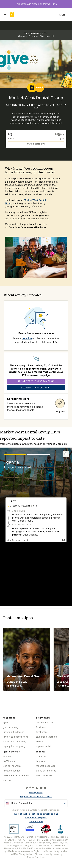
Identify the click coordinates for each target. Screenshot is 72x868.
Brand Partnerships (46, 771)
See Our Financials (13, 766)
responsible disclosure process (36, 796)
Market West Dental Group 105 (46, 106)
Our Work (8, 756)
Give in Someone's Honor (16, 737)
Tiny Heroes (42, 732)
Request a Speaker (46, 766)
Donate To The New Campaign (36, 381)
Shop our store (44, 775)
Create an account (45, 722)
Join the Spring (11, 727)
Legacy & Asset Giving (15, 746)
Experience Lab (44, 746)
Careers (7, 780)
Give (6, 722)
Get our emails (36, 821)
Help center (42, 761)
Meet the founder (12, 771)
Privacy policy (36, 793)
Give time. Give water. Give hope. (36, 36)
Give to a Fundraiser (14, 732)
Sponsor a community (15, 741)
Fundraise (41, 727)
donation (27, 338)
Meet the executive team (16, 775)
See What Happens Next (36, 388)
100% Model (10, 761)
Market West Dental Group (25, 202)
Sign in (64, 15)
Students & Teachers (46, 737)
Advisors (40, 741)
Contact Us (41, 756)
